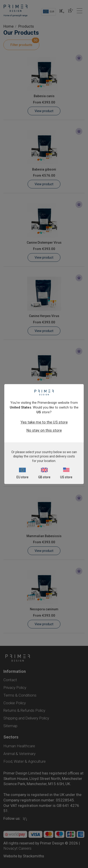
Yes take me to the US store (44, 422)
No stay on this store (44, 430)
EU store (23, 477)
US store (66, 477)
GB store (44, 477)
